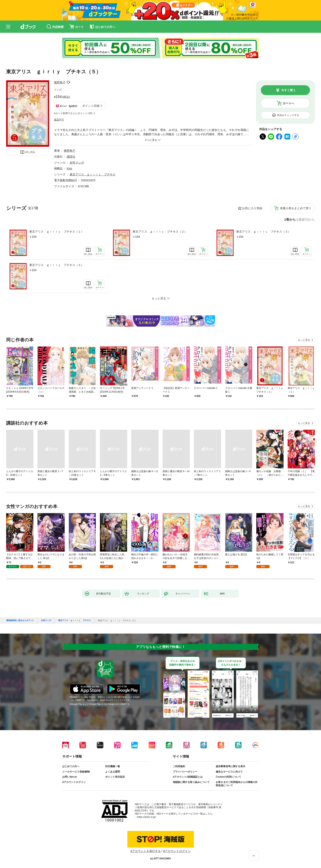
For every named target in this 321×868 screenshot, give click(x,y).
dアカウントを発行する (146, 851)
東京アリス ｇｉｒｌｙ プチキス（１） (57, 232)
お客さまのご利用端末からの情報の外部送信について (237, 784)
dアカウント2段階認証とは (188, 777)
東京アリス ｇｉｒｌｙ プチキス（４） (57, 265)
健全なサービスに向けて (229, 772)
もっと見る (304, 340)
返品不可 (59, 120)
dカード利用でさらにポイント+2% (73, 113)
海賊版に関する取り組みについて (191, 782)
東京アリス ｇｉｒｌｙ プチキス (93, 174)
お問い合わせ (70, 777)
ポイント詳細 (91, 106)
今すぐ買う (288, 90)
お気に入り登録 (252, 208)
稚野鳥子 (60, 82)
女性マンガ (77, 162)
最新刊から (307, 220)
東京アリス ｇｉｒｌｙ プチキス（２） (160, 232)
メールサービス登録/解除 (76, 772)
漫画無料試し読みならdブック (20, 620)
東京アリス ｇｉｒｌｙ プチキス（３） (263, 232)
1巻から (290, 220)
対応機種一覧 (113, 766)
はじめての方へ (71, 766)
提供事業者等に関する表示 (231, 766)
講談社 (71, 157)
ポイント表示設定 (115, 777)
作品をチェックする (288, 115)
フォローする (68, 82)
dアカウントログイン (74, 782)
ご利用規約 (179, 766)
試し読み (30, 152)
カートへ (288, 103)
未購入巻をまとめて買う (296, 208)
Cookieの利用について (228, 777)
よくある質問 (113, 772)
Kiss (69, 168)
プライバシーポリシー (185, 772)
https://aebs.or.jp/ (146, 817)
